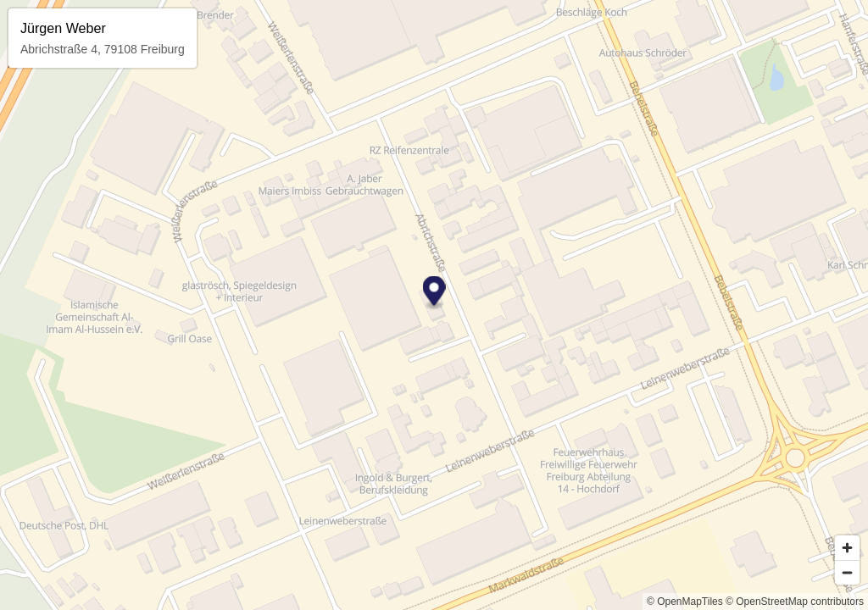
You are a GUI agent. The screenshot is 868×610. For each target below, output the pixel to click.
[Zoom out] (847, 572)
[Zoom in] (847, 548)
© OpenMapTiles (685, 602)
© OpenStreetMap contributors (795, 602)
